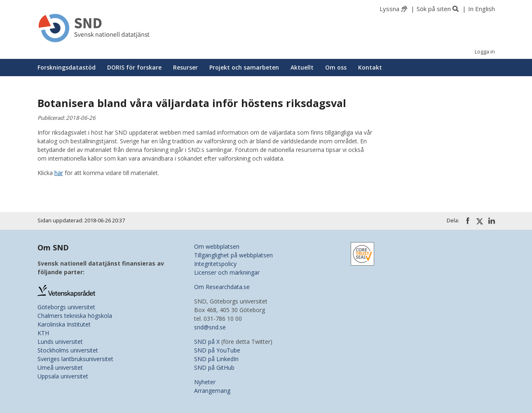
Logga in (485, 52)
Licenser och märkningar (227, 272)
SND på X (207, 342)
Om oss (336, 67)
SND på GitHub (214, 367)
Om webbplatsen (217, 246)
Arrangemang (212, 391)
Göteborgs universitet (66, 307)
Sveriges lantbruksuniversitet (75, 359)
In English (482, 9)
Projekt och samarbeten (244, 67)
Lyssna (389, 9)
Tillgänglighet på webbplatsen (233, 255)
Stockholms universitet (68, 350)
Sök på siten (434, 9)
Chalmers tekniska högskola (75, 316)
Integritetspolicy (215, 264)
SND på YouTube (217, 350)
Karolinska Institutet (64, 324)
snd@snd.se (210, 327)
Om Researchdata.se (222, 287)
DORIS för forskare (134, 67)
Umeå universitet (60, 367)
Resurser (185, 67)
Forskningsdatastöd (67, 67)
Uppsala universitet (63, 376)
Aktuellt (302, 67)
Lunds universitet (60, 342)
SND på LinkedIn (216, 359)
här (59, 173)
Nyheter (205, 382)
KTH (43, 333)
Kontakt (370, 67)
